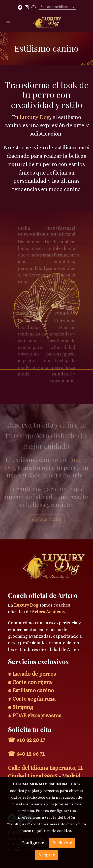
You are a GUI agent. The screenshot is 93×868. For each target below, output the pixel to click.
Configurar (33, 843)
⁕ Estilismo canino (31, 690)
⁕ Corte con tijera (30, 682)
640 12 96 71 (31, 754)
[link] (47, 23)
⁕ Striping (21, 707)
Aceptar (47, 855)
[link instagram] (27, 7)
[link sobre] (46, 569)
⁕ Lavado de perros (32, 674)
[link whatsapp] (34, 7)
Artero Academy (48, 612)
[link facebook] (20, 7)
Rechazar (62, 843)
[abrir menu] (8, 23)
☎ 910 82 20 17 (27, 740)
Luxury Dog (26, 605)
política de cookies (54, 831)
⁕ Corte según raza (32, 699)
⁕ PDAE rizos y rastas (35, 716)
